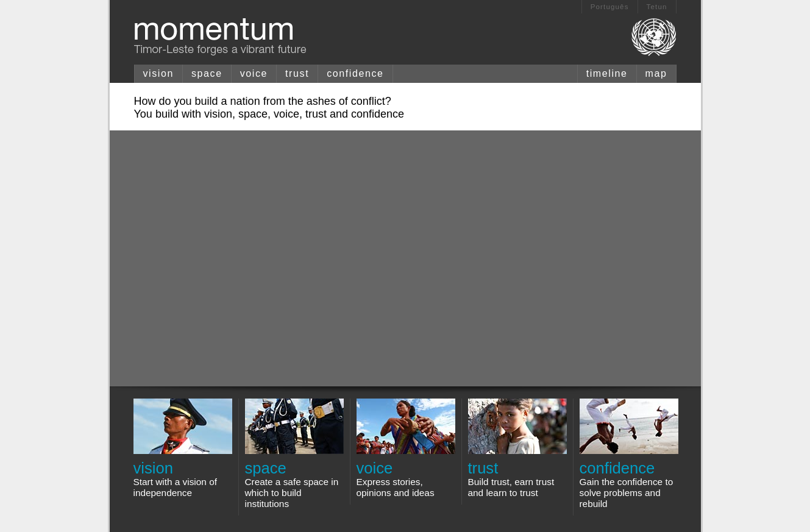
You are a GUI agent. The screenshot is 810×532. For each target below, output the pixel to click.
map (656, 73)
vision (159, 73)
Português (610, 7)
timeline (607, 73)
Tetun (657, 7)
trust (297, 73)
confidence (355, 73)
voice (254, 73)
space (207, 73)
